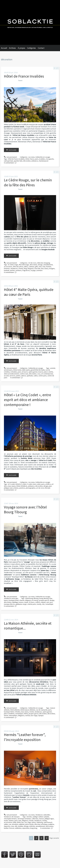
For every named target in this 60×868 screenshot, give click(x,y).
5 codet (30, 484)
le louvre (25, 372)
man (44, 267)
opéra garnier (33, 372)
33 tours (32, 602)
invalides (42, 159)
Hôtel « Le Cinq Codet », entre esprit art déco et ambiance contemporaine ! (27, 400)
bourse (41, 372)
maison (41, 819)
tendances (14, 268)
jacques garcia (44, 600)
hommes (7, 268)
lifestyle (48, 488)
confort (22, 374)
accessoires (8, 267)
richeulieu (14, 372)
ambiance (35, 161)
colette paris (32, 604)
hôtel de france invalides (16, 159)
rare (48, 602)
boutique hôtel (14, 600)
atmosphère (13, 715)
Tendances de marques (12, 817)
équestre (7, 826)
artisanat (15, 824)
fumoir (6, 715)
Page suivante (54, 838)
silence (24, 376)
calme (36, 376)
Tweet (20, 80)
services (12, 376)
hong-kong (34, 828)
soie (12, 826)
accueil (6, 376)
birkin (19, 822)
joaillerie (51, 824)
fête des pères (18, 267)
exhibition (18, 828)
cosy (39, 374)
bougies (52, 268)
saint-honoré (48, 822)
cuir (10, 824)
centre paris (43, 376)
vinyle (26, 602)
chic (43, 604)
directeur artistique (41, 824)
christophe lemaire (10, 819)
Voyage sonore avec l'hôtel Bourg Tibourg (25, 510)
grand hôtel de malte (38, 370)
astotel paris (8, 370)
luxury (46, 268)
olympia (41, 715)
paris (37, 159)
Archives (12, 48)
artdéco (48, 484)
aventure (39, 270)
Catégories (31, 48)
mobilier (20, 826)
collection (35, 819)
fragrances (26, 270)
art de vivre (40, 488)
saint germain (8, 161)
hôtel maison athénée (28, 710)
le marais (35, 600)
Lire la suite (12, 150)
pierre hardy (29, 824)
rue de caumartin (42, 710)
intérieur (32, 826)
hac (23, 822)
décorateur (51, 714)
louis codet (37, 484)
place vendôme (9, 714)
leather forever (9, 828)
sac (26, 822)
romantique (49, 604)
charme (22, 600)
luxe (42, 268)
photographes (31, 488)
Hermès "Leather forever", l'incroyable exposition (25, 737)
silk (16, 826)
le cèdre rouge (13, 265)
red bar (28, 715)
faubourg (40, 822)
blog (25, 268)
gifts (37, 267)
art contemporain (47, 374)
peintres (22, 488)
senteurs (19, 270)
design (40, 265)
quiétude (30, 376)
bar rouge (34, 715)
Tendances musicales (11, 598)
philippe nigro (49, 819)
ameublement (48, 265)
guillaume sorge (21, 604)
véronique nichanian (24, 819)
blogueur (31, 268)
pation (18, 376)
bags (29, 822)
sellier (6, 824)
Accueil (4, 48)
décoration (27, 161)
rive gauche (50, 159)
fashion (11, 821)
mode (6, 821)
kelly (15, 822)
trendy (39, 604)
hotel (19, 370)
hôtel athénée (15, 710)
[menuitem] (5, 48)
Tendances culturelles (43, 815)
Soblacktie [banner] (30, 22)
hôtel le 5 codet (21, 484)
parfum (12, 270)
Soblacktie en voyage (43, 157)
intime (26, 714)
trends (21, 268)
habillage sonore (18, 602)
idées (26, 267)
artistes (16, 488)
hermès (29, 817)
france (32, 159)
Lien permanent (10, 157)
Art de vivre (32, 263)
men (40, 267)
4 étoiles (18, 712)
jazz (51, 602)
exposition (26, 828)
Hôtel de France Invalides (24, 76)
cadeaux (31, 267)
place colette (49, 372)
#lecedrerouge (24, 265)
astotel (53, 368)
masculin (37, 268)
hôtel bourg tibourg (32, 598)
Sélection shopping (44, 263)
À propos (22, 48)
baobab (7, 270)
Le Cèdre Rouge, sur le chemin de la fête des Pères (28, 182)
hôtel (27, 159)
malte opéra (26, 370)
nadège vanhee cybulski (41, 817)
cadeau (43, 602)
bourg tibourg (44, 598)
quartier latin (18, 161)
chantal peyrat (43, 161)
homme (49, 267)
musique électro (9, 604)
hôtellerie (24, 486)
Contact (41, 48)
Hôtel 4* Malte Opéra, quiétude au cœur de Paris (29, 292)
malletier (22, 824)
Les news (32, 157)
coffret (37, 602)
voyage (33, 270)
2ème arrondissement (11, 374)
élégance (28, 600)
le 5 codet (11, 484)
